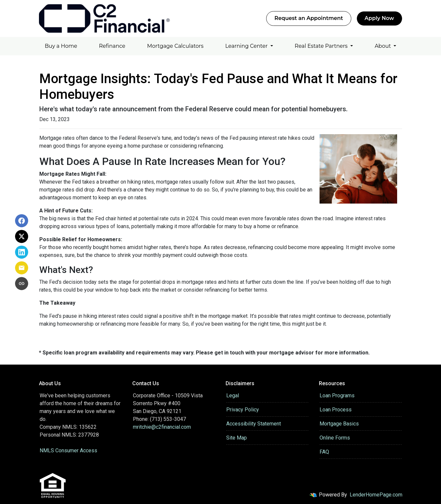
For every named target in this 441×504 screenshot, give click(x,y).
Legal (233, 396)
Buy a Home (61, 46)
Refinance (112, 46)
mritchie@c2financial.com (162, 427)
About (383, 46)
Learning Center (247, 46)
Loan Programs (337, 396)
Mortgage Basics (339, 424)
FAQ (324, 452)
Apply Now (379, 18)
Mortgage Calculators (175, 46)
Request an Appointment (309, 18)
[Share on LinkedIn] (22, 252)
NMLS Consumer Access (68, 450)
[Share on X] (22, 236)
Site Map (237, 438)
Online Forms (335, 438)
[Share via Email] (22, 268)
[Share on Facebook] (22, 221)
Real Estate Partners (322, 46)
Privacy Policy (243, 410)
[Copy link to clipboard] (22, 283)
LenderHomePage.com (376, 495)
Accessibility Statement (254, 424)
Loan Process (336, 410)
